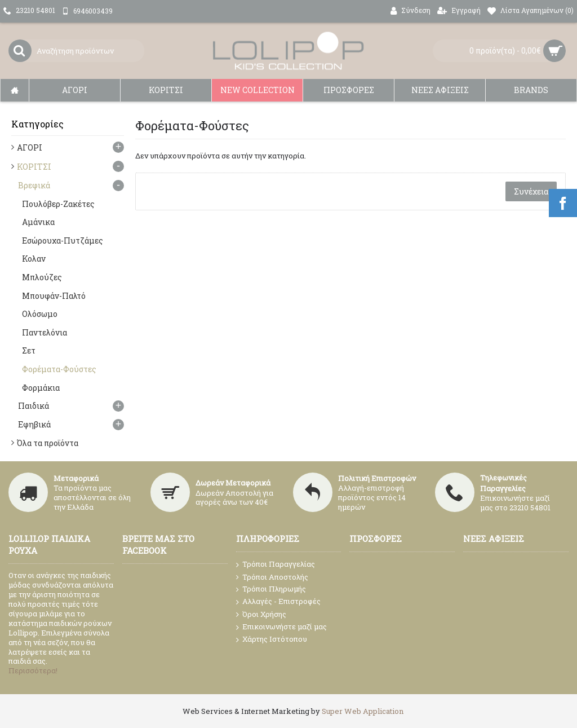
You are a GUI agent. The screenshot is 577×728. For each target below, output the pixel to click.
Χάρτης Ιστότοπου (272, 639)
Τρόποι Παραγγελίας (276, 564)
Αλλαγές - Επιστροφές (278, 602)
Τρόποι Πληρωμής (271, 589)
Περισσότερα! (33, 670)
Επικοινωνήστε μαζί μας (281, 627)
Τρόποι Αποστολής (272, 577)
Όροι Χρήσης (261, 615)
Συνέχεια (531, 191)
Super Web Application (363, 711)
